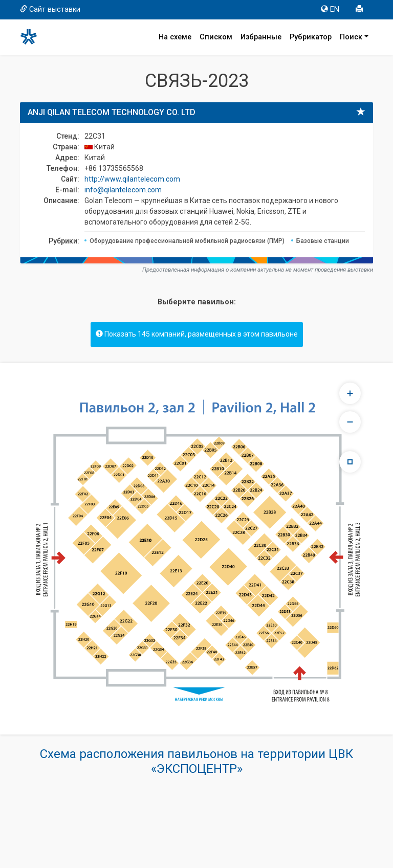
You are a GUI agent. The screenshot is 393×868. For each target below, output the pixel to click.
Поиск (351, 37)
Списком (216, 37)
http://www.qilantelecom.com (132, 179)
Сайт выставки (50, 9)
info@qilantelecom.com (123, 190)
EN (330, 9)
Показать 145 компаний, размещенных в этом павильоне (197, 334)
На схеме (175, 37)
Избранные (261, 37)
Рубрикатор (311, 37)
